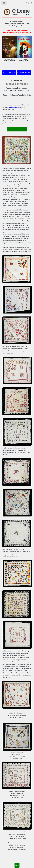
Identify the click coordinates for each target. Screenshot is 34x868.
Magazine (12, 73)
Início (5, 73)
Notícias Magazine (14, 107)
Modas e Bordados (24, 73)
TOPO (17, 865)
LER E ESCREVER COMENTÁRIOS (17, 129)
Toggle (4, 3)
